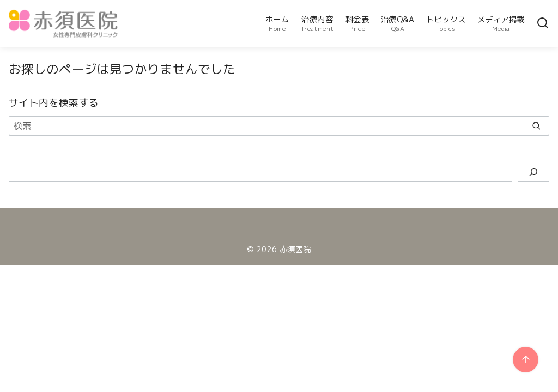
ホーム (277, 24)
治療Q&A (398, 24)
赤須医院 (295, 249)
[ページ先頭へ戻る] (526, 360)
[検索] (543, 24)
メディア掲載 (501, 24)
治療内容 (317, 24)
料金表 (357, 24)
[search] (536, 126)
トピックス (446, 24)
